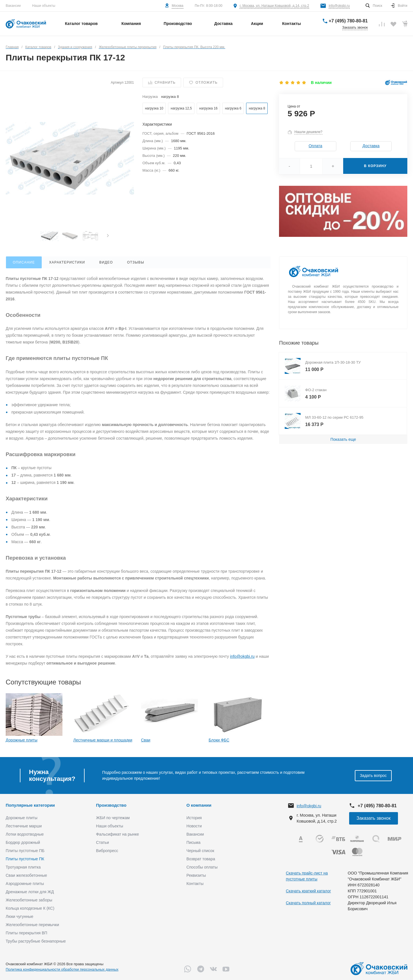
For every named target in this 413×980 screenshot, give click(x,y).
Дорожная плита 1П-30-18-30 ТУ (333, 362)
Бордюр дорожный (23, 842)
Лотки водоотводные (25, 834)
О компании (199, 805)
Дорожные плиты (22, 740)
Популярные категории (30, 805)
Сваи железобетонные (26, 875)
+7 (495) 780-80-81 (348, 21)
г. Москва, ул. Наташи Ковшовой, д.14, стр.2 (274, 6)
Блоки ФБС (219, 740)
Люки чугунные (19, 916)
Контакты (195, 884)
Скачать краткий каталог (308, 891)
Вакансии (13, 6)
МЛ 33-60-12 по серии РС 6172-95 (334, 417)
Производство (111, 805)
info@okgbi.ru (339, 6)
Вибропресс (107, 851)
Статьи (102, 842)
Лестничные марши (24, 826)
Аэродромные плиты (25, 884)
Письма (194, 842)
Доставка (371, 146)
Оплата (315, 146)
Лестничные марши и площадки (103, 740)
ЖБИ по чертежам (113, 818)
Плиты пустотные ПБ (25, 851)
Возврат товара (201, 859)
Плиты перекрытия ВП (26, 933)
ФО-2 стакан (316, 390)
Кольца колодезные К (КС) (30, 908)
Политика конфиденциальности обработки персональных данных (62, 969)
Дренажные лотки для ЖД (30, 892)
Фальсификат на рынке (117, 834)
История (194, 818)
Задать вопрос (373, 775)
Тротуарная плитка (23, 867)
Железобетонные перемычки (32, 925)
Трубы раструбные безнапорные (36, 941)
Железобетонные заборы (29, 900)
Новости (194, 826)
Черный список (200, 851)
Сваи (146, 740)
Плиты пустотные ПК (25, 859)
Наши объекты (44, 6)
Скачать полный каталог (308, 903)
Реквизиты (196, 875)
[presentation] (108, 236)
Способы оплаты (202, 867)
